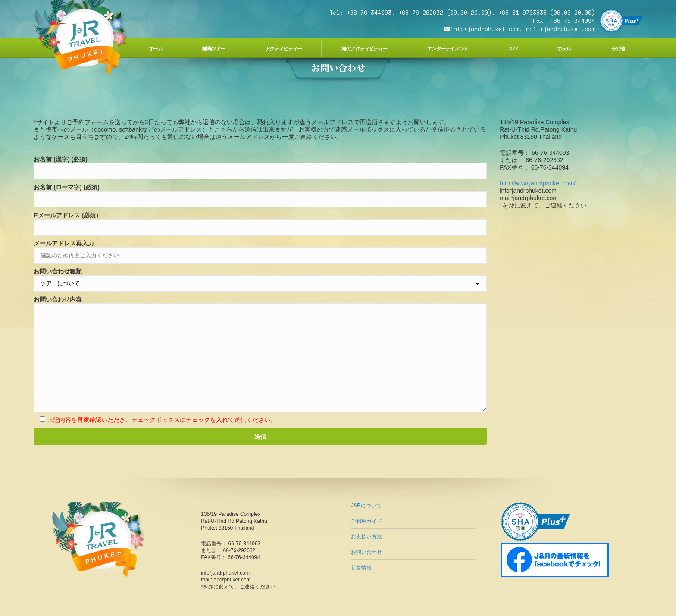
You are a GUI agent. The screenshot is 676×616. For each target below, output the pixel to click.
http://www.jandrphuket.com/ (538, 183)
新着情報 (361, 568)
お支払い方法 (366, 537)
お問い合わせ (366, 552)
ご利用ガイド (366, 521)
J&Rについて (366, 506)
